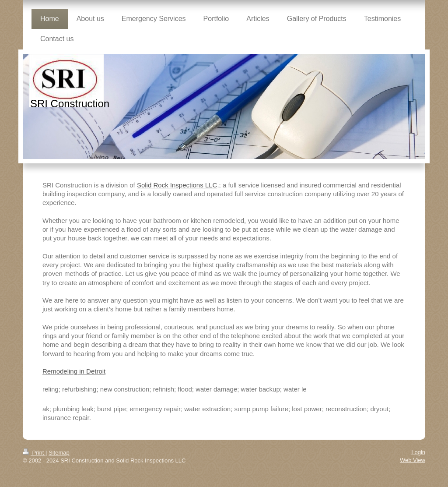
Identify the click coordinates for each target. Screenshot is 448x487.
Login (418, 452)
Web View (413, 460)
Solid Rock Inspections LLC (177, 185)
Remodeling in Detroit (74, 371)
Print (34, 453)
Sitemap (59, 453)
